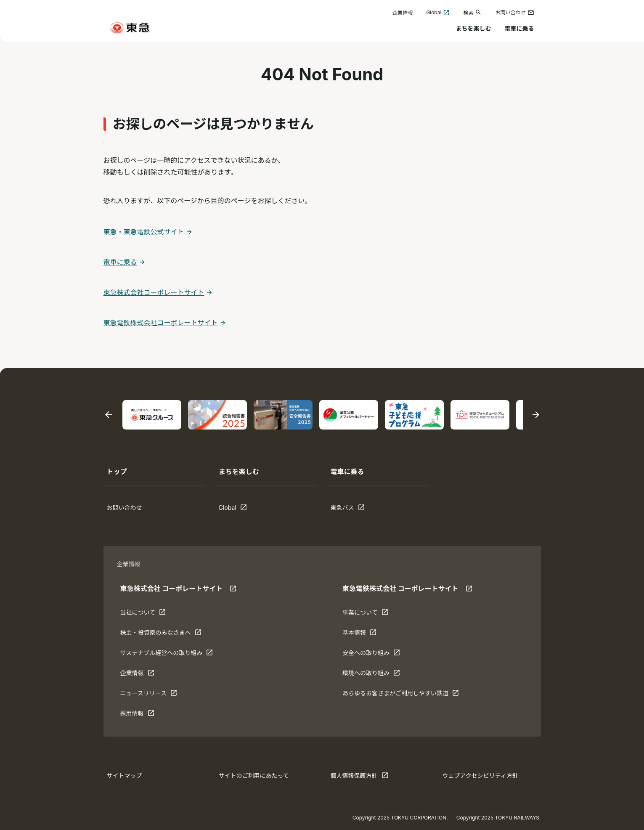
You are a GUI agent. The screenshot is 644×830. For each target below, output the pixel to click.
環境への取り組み (371, 675)
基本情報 (368, 634)
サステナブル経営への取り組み (167, 655)
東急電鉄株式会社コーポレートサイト (161, 323)
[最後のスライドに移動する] (109, 415)
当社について (146, 614)
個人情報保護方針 (359, 777)
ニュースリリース (149, 695)
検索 (472, 12)
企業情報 (403, 13)
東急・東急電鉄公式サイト (144, 232)
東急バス (357, 509)
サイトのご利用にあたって (254, 776)
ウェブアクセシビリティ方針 (480, 776)
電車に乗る (519, 28)
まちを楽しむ (474, 28)
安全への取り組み (371, 655)
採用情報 (146, 715)
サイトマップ (125, 776)
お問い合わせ (514, 13)
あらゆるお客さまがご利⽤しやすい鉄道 (401, 695)
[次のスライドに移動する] (536, 415)
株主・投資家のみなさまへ (161, 634)
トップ (117, 472)
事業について (368, 614)
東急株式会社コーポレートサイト (154, 292)
